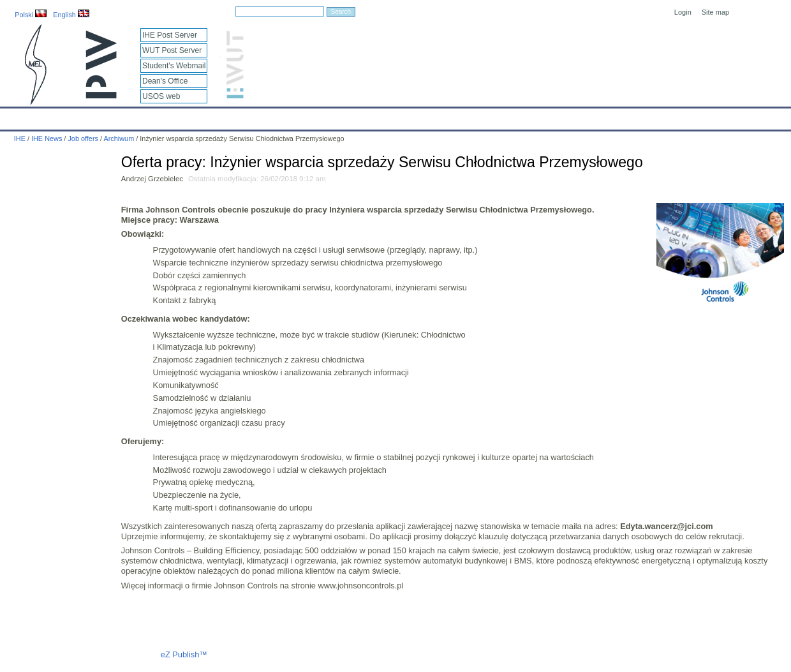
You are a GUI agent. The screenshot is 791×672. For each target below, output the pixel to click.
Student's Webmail (174, 66)
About (159, 116)
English (71, 15)
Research (318, 116)
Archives (418, 116)
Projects (369, 116)
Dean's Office (165, 81)
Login (683, 12)
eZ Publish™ (184, 654)
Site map (715, 12)
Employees (208, 116)
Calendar (58, 116)
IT (456, 116)
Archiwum (119, 138)
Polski (31, 15)
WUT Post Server (172, 50)
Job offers (83, 138)
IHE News (112, 116)
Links (488, 116)
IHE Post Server (170, 35)
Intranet (529, 116)
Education (265, 116)
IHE (16, 116)
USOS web (161, 96)
